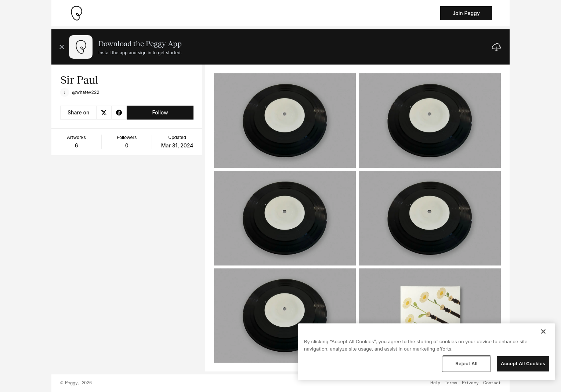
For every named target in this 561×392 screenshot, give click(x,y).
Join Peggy (466, 13)
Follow (160, 112)
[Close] (543, 331)
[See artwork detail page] (285, 121)
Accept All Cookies (523, 363)
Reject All (466, 363)
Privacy (470, 383)
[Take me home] (76, 13)
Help (435, 383)
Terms (451, 383)
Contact (492, 383)
